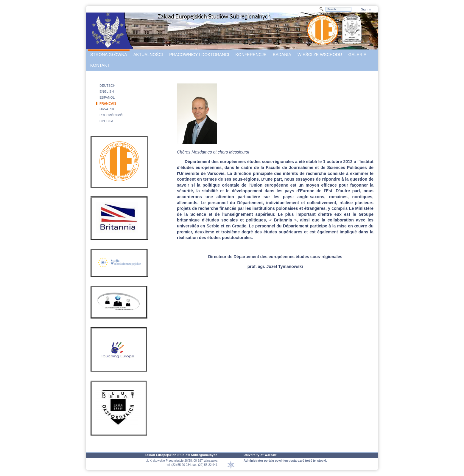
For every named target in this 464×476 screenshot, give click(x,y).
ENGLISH (107, 92)
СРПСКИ (106, 121)
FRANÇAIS (108, 103)
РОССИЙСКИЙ (111, 115)
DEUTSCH (107, 86)
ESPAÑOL (107, 97)
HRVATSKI (107, 109)
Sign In (366, 9)
